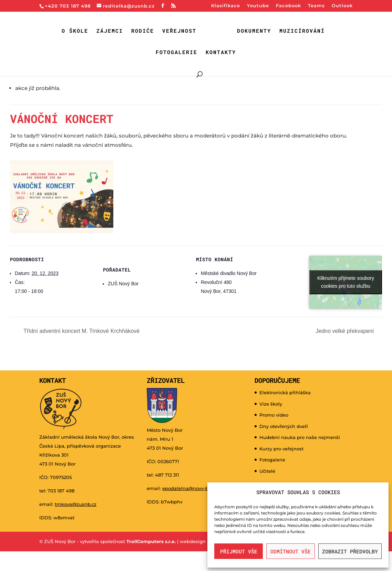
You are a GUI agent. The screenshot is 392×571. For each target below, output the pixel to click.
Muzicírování (302, 31)
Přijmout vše (239, 551)
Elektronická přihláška (285, 392)
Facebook (288, 6)
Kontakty (221, 53)
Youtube (258, 6)
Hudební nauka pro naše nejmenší (300, 437)
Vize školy (271, 404)
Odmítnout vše (291, 551)
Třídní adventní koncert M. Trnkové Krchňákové (81, 331)
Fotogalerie (177, 53)
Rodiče (143, 31)
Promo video (274, 415)
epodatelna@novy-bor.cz (190, 488)
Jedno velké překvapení (346, 331)
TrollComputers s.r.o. (151, 541)
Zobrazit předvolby (350, 551)
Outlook (342, 6)
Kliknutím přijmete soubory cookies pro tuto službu (346, 282)
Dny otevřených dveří (284, 426)
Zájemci (110, 31)
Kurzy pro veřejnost (281, 449)
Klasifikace (226, 6)
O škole (75, 31)
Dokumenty (254, 31)
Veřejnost (179, 31)
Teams (316, 6)
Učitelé (267, 471)
